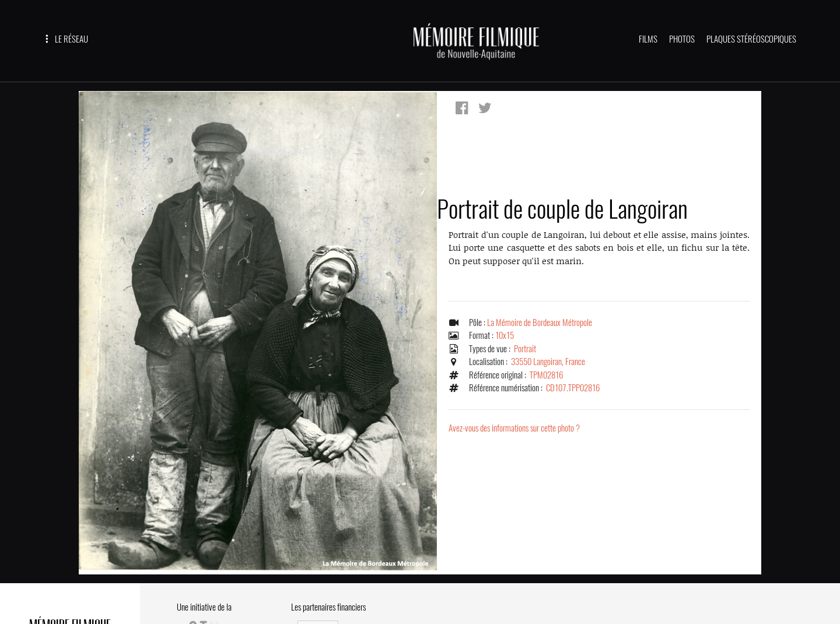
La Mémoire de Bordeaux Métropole (540, 322)
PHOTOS (682, 39)
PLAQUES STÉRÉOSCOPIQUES (751, 39)
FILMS (648, 39)
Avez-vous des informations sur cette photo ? (514, 428)
